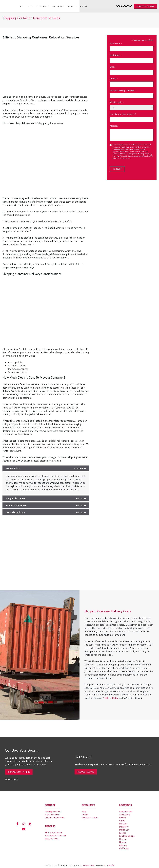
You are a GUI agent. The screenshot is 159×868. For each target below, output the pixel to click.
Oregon (123, 839)
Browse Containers (19, 772)
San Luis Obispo (127, 836)
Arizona (123, 845)
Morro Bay (124, 830)
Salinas (123, 833)
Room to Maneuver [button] (46, 505)
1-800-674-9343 (124, 6)
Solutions (58, 6)
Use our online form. (55, 818)
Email (113, 67)
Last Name (116, 55)
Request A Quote (90, 818)
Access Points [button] (46, 468)
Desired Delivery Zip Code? (123, 90)
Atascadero (125, 815)
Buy (21, 6)
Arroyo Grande (126, 811)
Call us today (111, 698)
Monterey (124, 827)
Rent (30, 6)
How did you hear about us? (123, 114)
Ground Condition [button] (46, 512)
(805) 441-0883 (52, 839)
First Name (116, 43)
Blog (84, 811)
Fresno (123, 818)
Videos (85, 815)
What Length (117, 102)
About (84, 6)
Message (115, 126)
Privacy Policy (89, 865)
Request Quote (146, 6)
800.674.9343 (12, 779)
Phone (114, 79)
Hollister (123, 824)
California (124, 848)
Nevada (123, 842)
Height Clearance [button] (46, 498)
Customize (42, 6)
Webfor (111, 865)
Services (72, 6)
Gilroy (122, 821)
